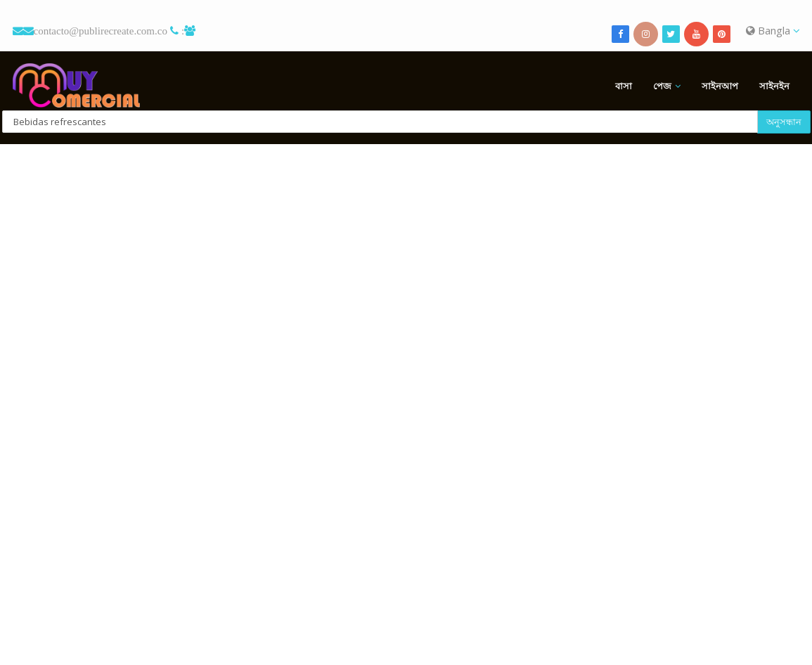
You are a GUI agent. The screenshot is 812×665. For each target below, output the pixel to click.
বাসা (624, 86)
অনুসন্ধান (784, 122)
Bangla (773, 30)
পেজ (662, 86)
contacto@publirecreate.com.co (101, 31)
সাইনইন (774, 86)
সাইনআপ (720, 86)
